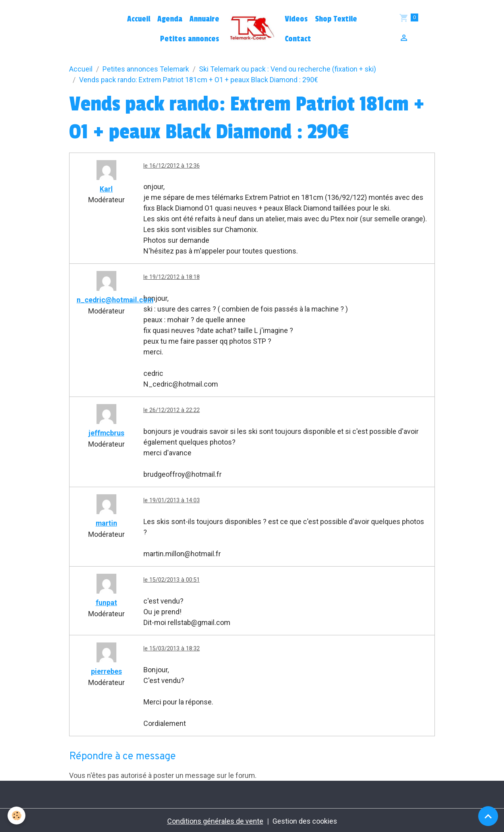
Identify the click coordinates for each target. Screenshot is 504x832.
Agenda (170, 19)
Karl (106, 189)
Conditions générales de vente (215, 819)
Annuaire (204, 19)
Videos (296, 19)
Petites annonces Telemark (146, 69)
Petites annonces (190, 39)
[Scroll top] (488, 816)
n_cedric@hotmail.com (116, 300)
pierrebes (106, 670)
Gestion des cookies (305, 819)
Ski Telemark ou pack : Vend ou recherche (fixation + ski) (288, 69)
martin (106, 523)
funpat (106, 602)
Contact (298, 39)
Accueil (139, 19)
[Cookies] (17, 816)
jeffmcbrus (106, 433)
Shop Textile (336, 19)
